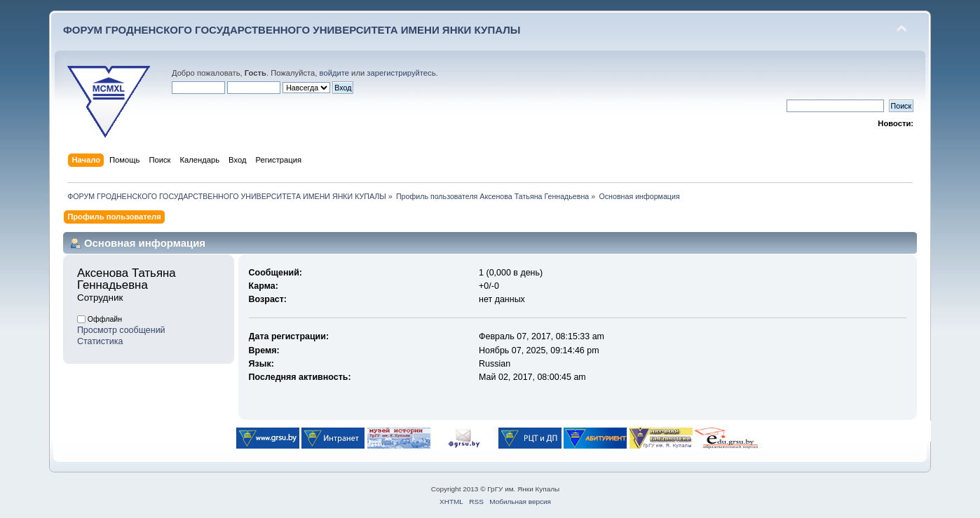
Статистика (100, 341)
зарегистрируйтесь (401, 73)
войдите (334, 73)
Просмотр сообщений (121, 330)
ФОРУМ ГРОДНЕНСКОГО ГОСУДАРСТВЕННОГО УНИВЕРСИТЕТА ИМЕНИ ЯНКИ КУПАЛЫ (292, 30)
